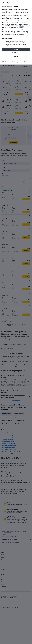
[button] (16, 49)
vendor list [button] (22, 27)
